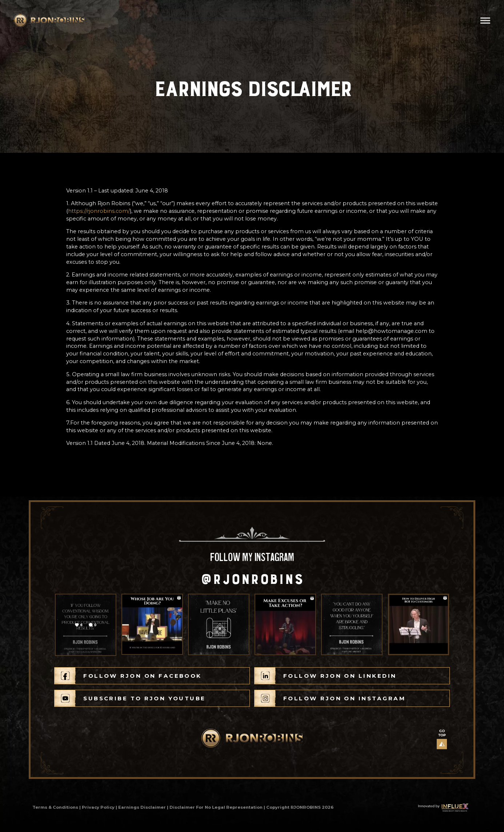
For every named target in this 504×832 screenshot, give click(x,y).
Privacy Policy (98, 807)
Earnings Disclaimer (142, 807)
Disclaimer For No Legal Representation (216, 807)
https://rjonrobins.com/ (99, 211)
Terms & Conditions (55, 807)
